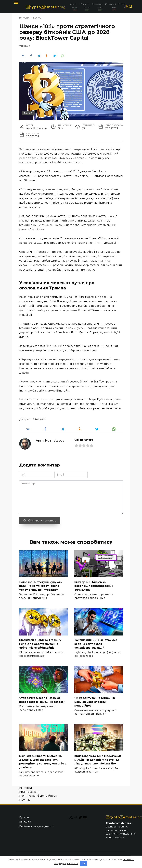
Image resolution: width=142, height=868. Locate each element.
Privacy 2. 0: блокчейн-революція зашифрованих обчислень (94, 585)
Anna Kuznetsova (50, 440)
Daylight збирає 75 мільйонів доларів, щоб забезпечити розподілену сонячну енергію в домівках (43, 760)
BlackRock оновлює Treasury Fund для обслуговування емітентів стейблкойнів (40, 643)
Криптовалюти (29, 790)
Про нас (25, 798)
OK (84, 863)
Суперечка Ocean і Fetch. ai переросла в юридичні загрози (42, 699)
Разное (28, 113)
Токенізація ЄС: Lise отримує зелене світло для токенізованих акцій (96, 643)
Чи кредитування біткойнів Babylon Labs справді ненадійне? (95, 700)
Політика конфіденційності (38, 794)
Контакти (26, 786)
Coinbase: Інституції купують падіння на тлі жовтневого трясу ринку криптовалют (41, 585)
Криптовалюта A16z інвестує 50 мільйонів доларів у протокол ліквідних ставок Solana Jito (98, 758)
